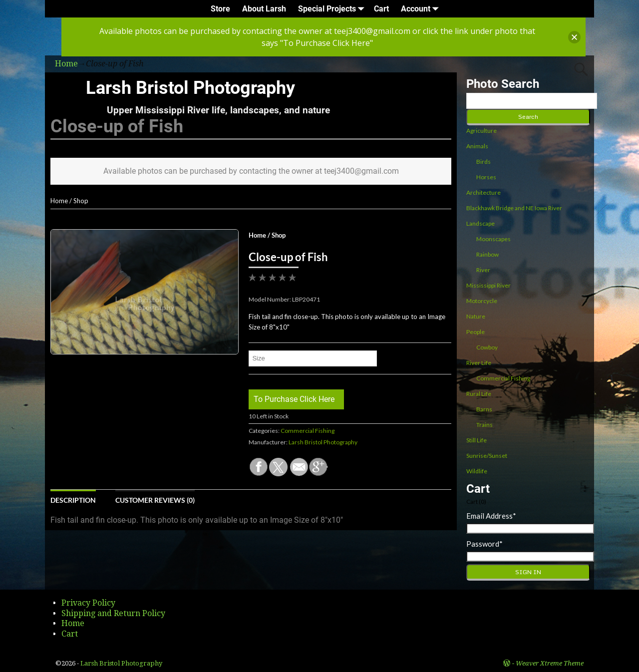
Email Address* (491, 516)
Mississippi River (488, 285)
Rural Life (479, 394)
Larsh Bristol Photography (190, 88)
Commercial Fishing (308, 431)
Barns (484, 409)
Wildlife (477, 471)
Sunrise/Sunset (487, 456)
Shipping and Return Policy (113, 613)
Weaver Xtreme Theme (550, 663)
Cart (381, 9)
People (476, 332)
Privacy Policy (88, 603)
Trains (484, 425)
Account (422, 9)
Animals (477, 146)
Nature (476, 316)
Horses (486, 177)
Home (59, 201)
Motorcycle (482, 301)
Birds (483, 162)
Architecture (483, 192)
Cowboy (487, 347)
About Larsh (264, 9)
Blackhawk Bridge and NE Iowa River (514, 208)
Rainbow (487, 254)
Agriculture (481, 131)
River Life (479, 363)
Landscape (480, 223)
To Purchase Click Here (294, 399)
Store (220, 9)
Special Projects (333, 9)
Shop (81, 201)
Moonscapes (493, 239)
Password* (484, 544)
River (483, 270)
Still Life (477, 440)
